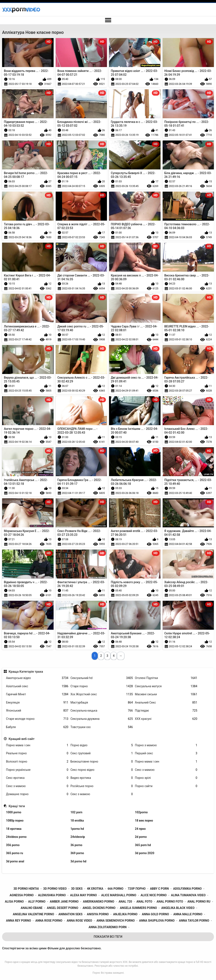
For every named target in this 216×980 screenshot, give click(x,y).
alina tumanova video (188, 895)
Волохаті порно (37, 762)
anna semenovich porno (115, 921)
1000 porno (13, 812)
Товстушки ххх (102, 727)
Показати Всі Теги (108, 937)
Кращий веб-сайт (22, 739)
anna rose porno (49, 921)
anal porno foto (170, 902)
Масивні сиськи (166, 694)
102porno (141, 812)
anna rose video (79, 921)
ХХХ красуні (166, 719)
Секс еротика (37, 778)
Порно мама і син (37, 745)
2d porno (141, 837)
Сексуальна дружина (102, 719)
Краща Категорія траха (26, 672)
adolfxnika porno (187, 889)
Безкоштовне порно (102, 762)
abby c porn (159, 889)
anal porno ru (199, 902)
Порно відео (102, 745)
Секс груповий (102, 753)
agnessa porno (22, 895)
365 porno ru (14, 853)
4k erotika (95, 889)
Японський (37, 711)
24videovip (78, 837)
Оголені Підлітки (166, 678)
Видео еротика (102, 778)
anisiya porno (98, 914)
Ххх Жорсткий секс (102, 694)
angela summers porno (138, 908)
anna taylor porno (194, 921)
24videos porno (16, 837)
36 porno (76, 845)
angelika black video (178, 908)
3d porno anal (15, 861)
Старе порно (102, 686)
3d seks (77, 889)
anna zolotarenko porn (108, 927)
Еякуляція (37, 703)
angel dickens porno (99, 908)
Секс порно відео (102, 770)
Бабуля (37, 727)
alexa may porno (83, 895)
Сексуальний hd (102, 678)
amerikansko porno (99, 902)
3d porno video (55, 889)
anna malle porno (188, 914)
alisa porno (14, 902)
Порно (96, 973)
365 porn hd (143, 845)
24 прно (140, 829)
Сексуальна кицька (102, 711)
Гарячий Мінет (37, 694)
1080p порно (15, 821)
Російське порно (102, 786)
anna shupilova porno (157, 921)
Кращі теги (17, 806)
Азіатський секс (37, 686)
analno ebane (32, 908)
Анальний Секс (166, 703)
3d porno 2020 (145, 853)
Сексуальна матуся (166, 686)
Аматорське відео (37, 678)
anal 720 (125, 902)
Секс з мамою (166, 770)
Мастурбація (102, 703)
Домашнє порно (37, 794)
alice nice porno (154, 895)
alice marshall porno (119, 895)
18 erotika (77, 821)
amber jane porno (64, 902)
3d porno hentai (26, 889)
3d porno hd (78, 861)
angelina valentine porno (34, 914)
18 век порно (144, 821)
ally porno (37, 902)
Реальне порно (37, 753)
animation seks (70, 914)
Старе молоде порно (37, 719)
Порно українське (37, 770)
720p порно (137, 889)
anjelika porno (125, 914)
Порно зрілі (166, 778)
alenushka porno (52, 895)
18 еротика (14, 829)
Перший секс (166, 753)
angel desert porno (63, 908)
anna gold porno (155, 914)
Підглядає (166, 711)
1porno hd (77, 829)
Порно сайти (166, 786)
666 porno (115, 889)
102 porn (76, 812)
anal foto (144, 902)
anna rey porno (19, 921)
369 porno (77, 853)
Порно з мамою (166, 745)
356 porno (13, 845)
